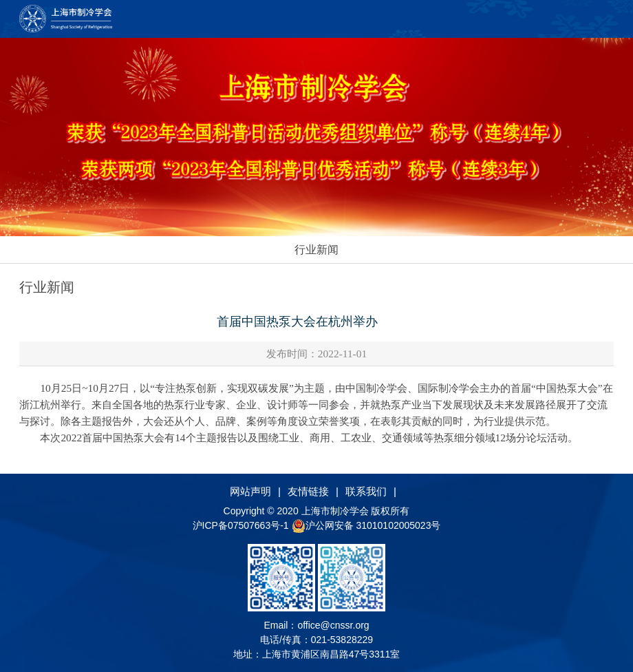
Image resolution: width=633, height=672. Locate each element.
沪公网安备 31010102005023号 (366, 525)
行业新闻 (316, 250)
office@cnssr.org (333, 625)
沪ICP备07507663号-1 (242, 525)
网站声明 (250, 491)
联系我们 (366, 491)
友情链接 (308, 491)
